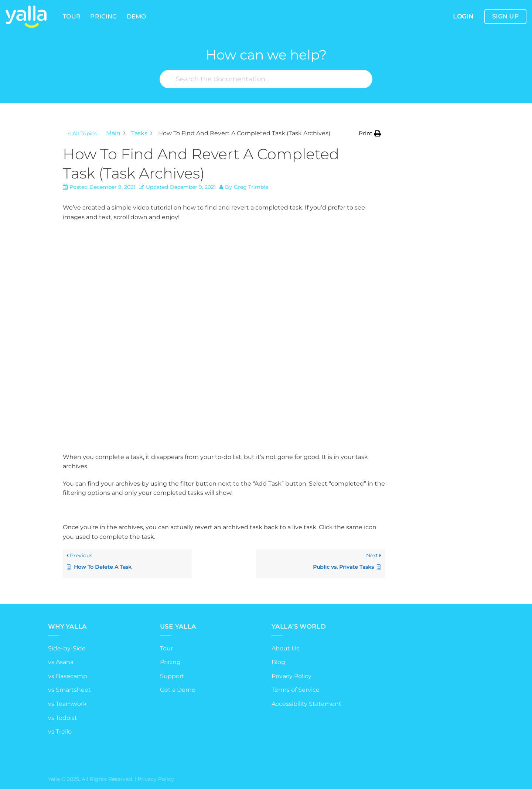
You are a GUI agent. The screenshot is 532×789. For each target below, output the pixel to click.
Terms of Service (296, 690)
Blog (278, 662)
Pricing (103, 16)
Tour (72, 16)
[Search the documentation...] (266, 79)
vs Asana (61, 662)
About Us (285, 648)
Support (172, 676)
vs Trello (60, 732)
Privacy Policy (291, 676)
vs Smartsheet (69, 690)
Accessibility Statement (306, 704)
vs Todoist (63, 718)
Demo (137, 16)
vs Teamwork (67, 704)
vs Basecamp (68, 676)
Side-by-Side (67, 648)
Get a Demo (178, 690)
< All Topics (82, 133)
